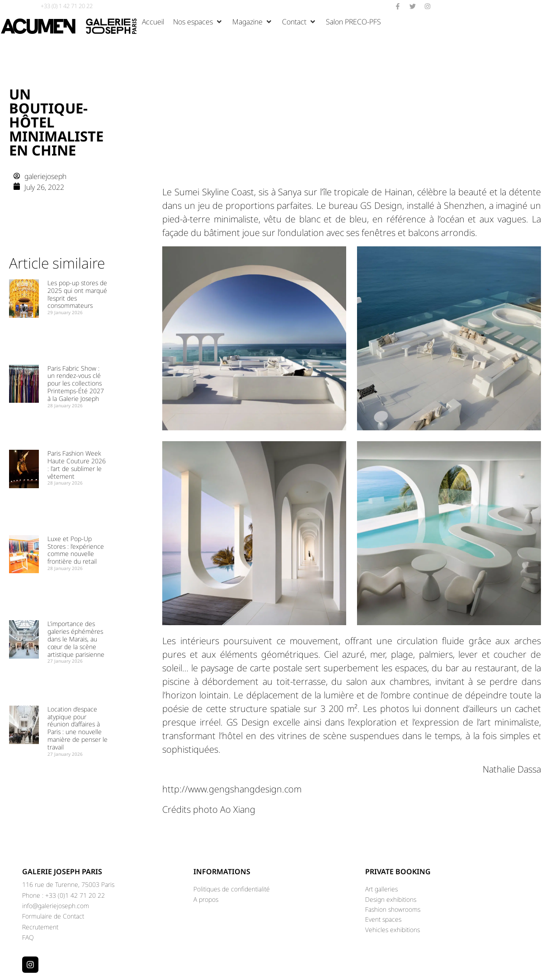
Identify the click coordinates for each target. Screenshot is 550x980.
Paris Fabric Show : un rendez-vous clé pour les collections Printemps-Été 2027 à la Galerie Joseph (76, 383)
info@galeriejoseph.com (56, 906)
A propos (206, 899)
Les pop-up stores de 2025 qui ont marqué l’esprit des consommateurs (77, 294)
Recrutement (40, 927)
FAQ (28, 937)
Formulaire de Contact (53, 916)
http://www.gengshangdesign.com (232, 789)
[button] (198, 22)
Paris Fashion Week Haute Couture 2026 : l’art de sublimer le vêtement (77, 464)
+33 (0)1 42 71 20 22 (75, 895)
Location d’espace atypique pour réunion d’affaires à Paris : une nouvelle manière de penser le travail (78, 728)
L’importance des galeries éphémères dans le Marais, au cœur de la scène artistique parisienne (76, 639)
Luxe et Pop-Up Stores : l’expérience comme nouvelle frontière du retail (76, 550)
